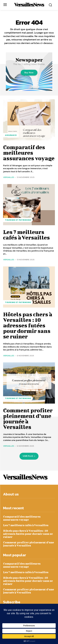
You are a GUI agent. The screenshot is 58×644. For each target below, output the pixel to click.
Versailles (9, 177)
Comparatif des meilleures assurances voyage (29, 153)
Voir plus (29, 456)
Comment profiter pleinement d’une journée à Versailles (28, 418)
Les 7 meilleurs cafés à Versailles (26, 235)
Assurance (11, 135)
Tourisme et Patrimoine (18, 220)
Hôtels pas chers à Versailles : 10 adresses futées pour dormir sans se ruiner (28, 325)
